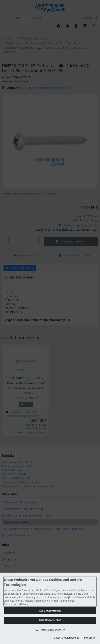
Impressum (90, 638)
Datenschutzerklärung (66, 638)
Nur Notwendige (50, 620)
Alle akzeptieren (50, 611)
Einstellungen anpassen (50, 630)
